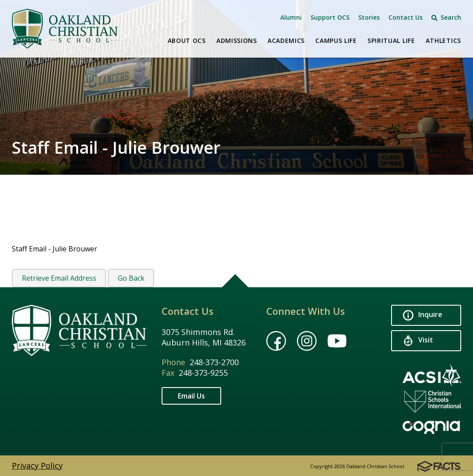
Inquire (423, 315)
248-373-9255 (203, 373)
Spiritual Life (391, 41)
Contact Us (406, 17)
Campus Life (336, 41)
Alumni (291, 17)
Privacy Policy (37, 465)
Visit (418, 340)
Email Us (191, 396)
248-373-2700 (214, 362)
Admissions (237, 41)
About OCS (187, 41)
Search (446, 17)
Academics (286, 41)
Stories (369, 17)
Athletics (443, 41)
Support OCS (330, 17)
